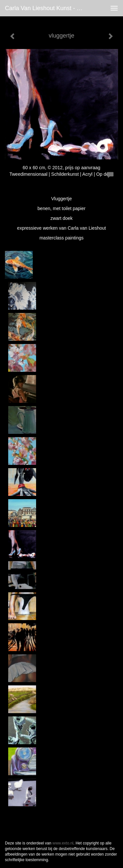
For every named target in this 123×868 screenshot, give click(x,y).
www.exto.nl (63, 843)
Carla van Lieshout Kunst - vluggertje (47, 8)
